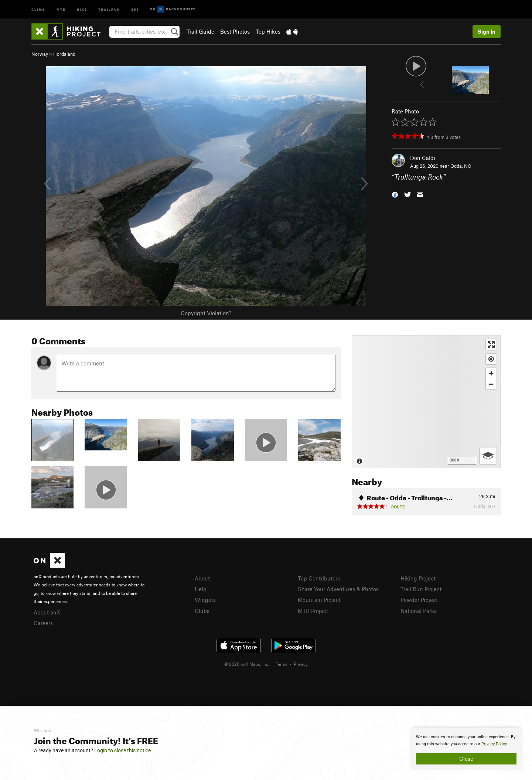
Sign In (487, 31)
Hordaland (64, 54)
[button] (395, 194)
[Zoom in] (491, 373)
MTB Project (313, 611)
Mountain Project (319, 600)
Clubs (202, 611)
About (202, 578)
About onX (47, 612)
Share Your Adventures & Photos (338, 589)
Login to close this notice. (123, 750)
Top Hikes (268, 31)
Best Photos (235, 31)
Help (201, 589)
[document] (466, 749)
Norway (40, 54)
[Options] (488, 456)
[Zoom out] (491, 384)
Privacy (301, 664)
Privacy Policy (494, 744)
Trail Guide (200, 31)
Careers (43, 623)
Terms (282, 664)
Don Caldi (423, 158)
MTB (61, 9)
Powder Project (419, 600)
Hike (82, 9)
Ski (135, 9)
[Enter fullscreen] (491, 345)
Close (466, 759)
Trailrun (109, 9)
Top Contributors (319, 578)
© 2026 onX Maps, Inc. (247, 664)
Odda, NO (461, 166)
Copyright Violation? (206, 313)
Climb (38, 9)
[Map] (426, 402)
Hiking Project (418, 578)
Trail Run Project (421, 589)
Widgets (205, 600)
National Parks (419, 611)
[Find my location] (491, 359)
